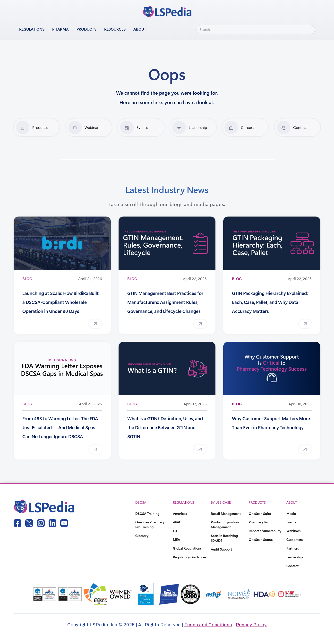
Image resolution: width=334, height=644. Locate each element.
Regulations (32, 29)
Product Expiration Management (225, 524)
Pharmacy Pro (259, 522)
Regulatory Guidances (190, 557)
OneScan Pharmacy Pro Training (150, 524)
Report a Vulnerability (265, 531)
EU (175, 531)
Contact (292, 566)
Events (291, 522)
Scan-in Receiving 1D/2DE (224, 538)
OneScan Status (261, 539)
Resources (115, 29)
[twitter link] (29, 523)
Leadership (295, 557)
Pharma (60, 29)
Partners (293, 548)
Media (291, 514)
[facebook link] (17, 523)
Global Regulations (187, 548)
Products (86, 29)
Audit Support (221, 549)
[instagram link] (41, 523)
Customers (295, 539)
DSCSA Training (147, 514)
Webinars (293, 531)
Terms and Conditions (208, 625)
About (140, 29)
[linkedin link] (52, 523)
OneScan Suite (260, 514)
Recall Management (226, 514)
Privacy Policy (251, 625)
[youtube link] (64, 523)
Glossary (142, 536)
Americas (180, 514)
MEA (176, 539)
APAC (177, 522)
